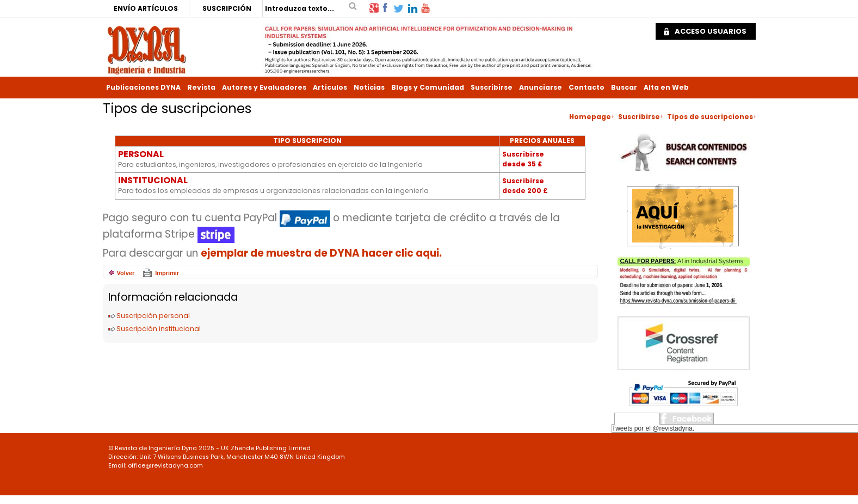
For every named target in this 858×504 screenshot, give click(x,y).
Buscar (624, 87)
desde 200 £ (525, 191)
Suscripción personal (153, 316)
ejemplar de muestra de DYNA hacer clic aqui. (321, 253)
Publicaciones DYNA (143, 87)
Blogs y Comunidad (428, 87)
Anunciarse (541, 87)
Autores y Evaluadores (264, 87)
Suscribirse (492, 87)
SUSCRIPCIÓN (227, 8)
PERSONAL (141, 154)
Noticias (369, 87)
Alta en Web (666, 87)
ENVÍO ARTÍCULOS (146, 8)
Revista (201, 87)
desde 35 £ (522, 164)
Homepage (590, 117)
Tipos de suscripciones (710, 117)
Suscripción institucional (159, 329)
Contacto (587, 87)
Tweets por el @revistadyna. (653, 428)
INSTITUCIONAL (153, 180)
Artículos (330, 87)
